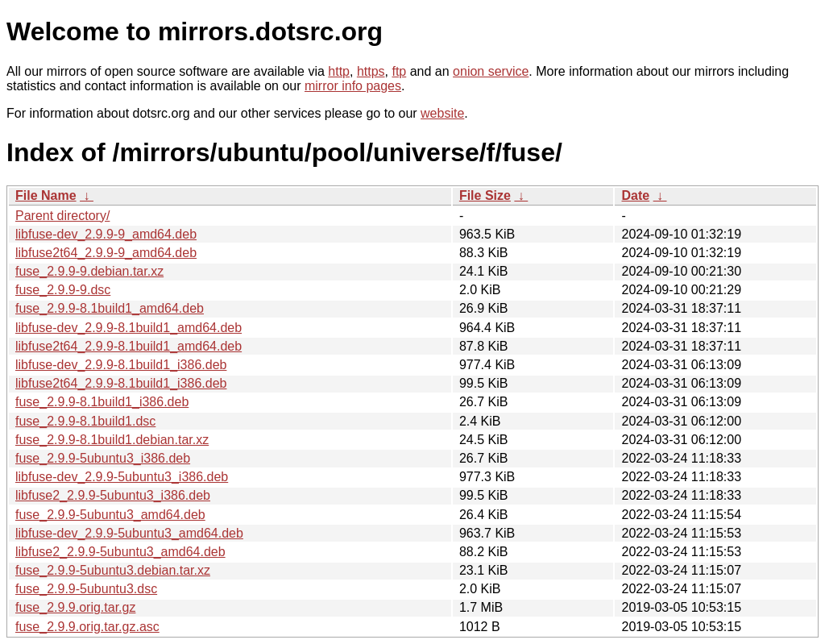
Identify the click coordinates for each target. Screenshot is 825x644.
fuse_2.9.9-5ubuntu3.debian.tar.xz (113, 570)
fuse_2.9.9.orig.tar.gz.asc (87, 627)
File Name (46, 195)
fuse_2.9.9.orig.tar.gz (75, 607)
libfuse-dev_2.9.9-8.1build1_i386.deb (121, 365)
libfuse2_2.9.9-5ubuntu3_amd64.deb (120, 552)
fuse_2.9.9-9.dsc (63, 290)
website (442, 113)
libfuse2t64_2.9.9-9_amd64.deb (106, 253)
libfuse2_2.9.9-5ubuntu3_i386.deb (113, 495)
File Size (485, 195)
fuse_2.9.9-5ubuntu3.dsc (86, 589)
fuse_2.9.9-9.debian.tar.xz (89, 271)
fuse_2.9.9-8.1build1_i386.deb (102, 402)
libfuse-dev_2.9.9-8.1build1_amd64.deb (129, 328)
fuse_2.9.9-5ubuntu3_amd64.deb (110, 515)
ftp (399, 71)
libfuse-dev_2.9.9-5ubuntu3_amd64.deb (129, 533)
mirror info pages (353, 86)
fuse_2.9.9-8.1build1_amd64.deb (110, 308)
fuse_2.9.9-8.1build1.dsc (85, 421)
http (339, 71)
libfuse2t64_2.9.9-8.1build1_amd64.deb (129, 346)
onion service (491, 71)
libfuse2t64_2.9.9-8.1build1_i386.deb (121, 383)
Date (635, 195)
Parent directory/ (62, 216)
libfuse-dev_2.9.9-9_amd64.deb (106, 234)
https (371, 71)
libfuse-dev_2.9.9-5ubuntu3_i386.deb (122, 477)
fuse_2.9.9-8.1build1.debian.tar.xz (112, 440)
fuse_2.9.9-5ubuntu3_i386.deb (103, 458)
